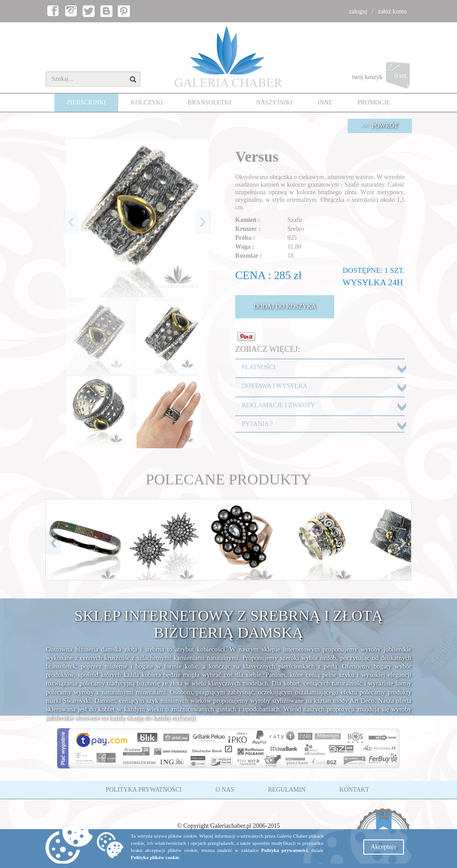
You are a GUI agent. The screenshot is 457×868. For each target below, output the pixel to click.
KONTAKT (355, 790)
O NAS (225, 790)
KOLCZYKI (147, 102)
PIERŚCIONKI (86, 102)
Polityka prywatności (284, 850)
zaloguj (358, 11)
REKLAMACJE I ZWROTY (278, 405)
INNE (325, 102)
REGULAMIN (287, 790)
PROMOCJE (374, 102)
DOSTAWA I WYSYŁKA (275, 386)
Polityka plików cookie (155, 857)
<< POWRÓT (380, 126)
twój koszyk (382, 77)
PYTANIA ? (257, 424)
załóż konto (393, 11)
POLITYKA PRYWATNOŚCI (144, 790)
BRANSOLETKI (210, 102)
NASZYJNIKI (274, 102)
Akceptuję (384, 847)
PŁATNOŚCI (259, 367)
